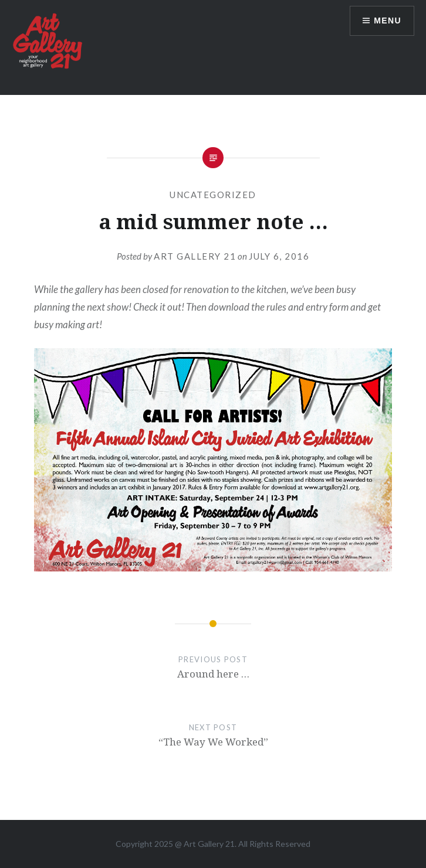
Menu (388, 21)
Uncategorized (213, 195)
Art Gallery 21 (195, 256)
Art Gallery (204, 844)
